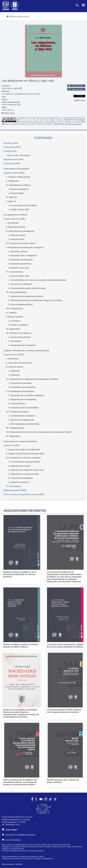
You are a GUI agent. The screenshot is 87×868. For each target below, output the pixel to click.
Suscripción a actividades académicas (19, 835)
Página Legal (8, 113)
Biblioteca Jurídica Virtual (18, 16)
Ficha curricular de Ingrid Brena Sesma (21, 494)
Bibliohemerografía (12, 490)
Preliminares (9, 147)
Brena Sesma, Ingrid (10, 88)
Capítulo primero (11, 173)
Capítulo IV (9, 445)
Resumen (8, 143)
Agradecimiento (11, 159)
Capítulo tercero (11, 355)
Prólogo (7, 151)
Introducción (9, 163)
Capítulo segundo (11, 219)
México (5, 99)
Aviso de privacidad (11, 840)
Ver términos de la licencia (73, 124)
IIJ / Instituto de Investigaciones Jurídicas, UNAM (21, 94)
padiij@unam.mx (48, 859)
